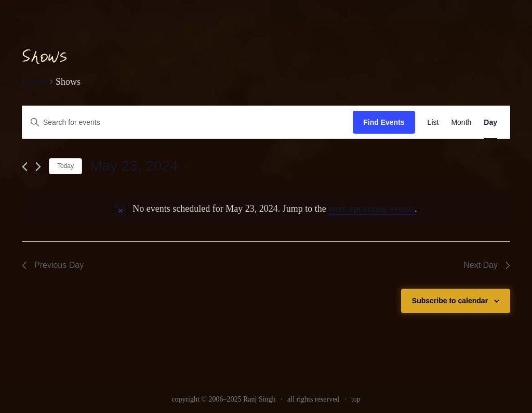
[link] (433, 122)
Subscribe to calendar (450, 301)
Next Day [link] (487, 265)
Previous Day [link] (53, 265)
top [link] (356, 399)
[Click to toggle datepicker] (139, 166)
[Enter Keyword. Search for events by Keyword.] (188, 122)
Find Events (384, 122)
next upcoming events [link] (371, 209)
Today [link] (65, 166)
